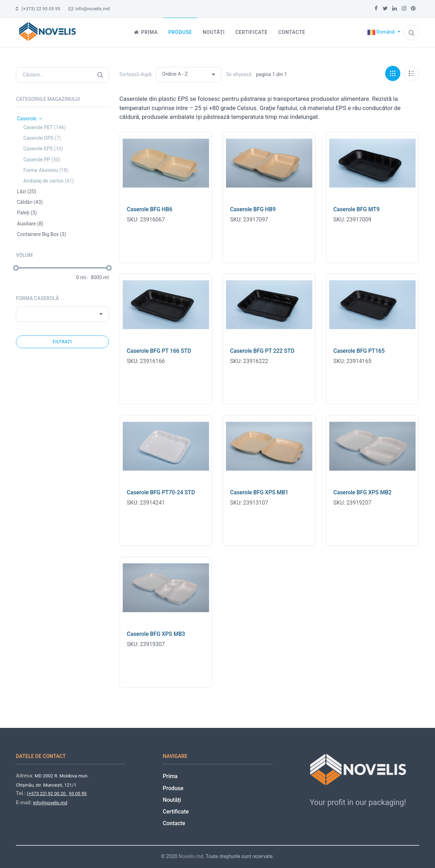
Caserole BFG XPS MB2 (363, 492)
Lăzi (27, 191)
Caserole (30, 119)
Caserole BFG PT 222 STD (262, 351)
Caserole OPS (42, 138)
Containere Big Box (42, 234)
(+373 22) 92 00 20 (47, 794)
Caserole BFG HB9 (253, 209)
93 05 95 (78, 794)
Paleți (27, 213)
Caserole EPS (43, 149)
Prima (170, 776)
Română (382, 32)
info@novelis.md (89, 9)
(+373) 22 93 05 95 (38, 9)
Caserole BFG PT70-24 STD (161, 492)
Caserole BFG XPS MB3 (156, 634)
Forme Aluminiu (46, 170)
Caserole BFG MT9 (357, 209)
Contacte (174, 823)
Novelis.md (191, 856)
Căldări (30, 202)
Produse (173, 788)
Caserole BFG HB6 (150, 209)
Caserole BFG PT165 (359, 351)
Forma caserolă (37, 298)
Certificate (176, 812)
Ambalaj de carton (49, 181)
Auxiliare (30, 224)
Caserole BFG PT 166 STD (159, 351)
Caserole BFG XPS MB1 (259, 492)
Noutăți (172, 800)
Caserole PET (45, 127)
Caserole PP (42, 160)
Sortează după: (136, 74)
